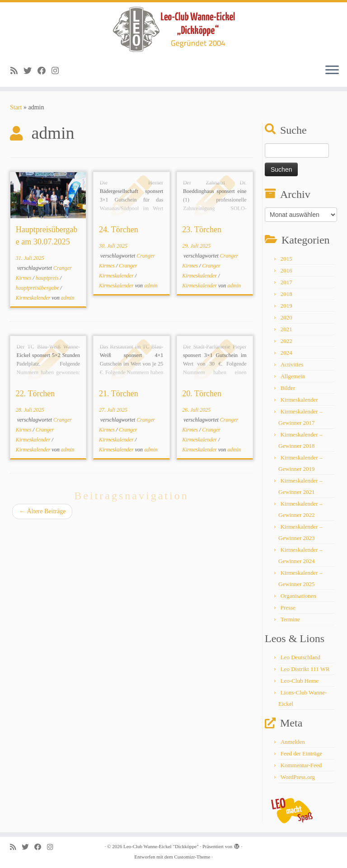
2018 (286, 294)
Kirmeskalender (34, 298)
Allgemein (293, 376)
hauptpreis (48, 278)
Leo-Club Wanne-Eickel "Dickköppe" (161, 846)
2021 (286, 329)
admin (68, 298)
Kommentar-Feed (301, 765)
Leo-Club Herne (300, 681)
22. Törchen (35, 394)
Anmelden (293, 742)
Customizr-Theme (192, 857)
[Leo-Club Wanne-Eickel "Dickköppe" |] (173, 29)
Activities (292, 364)
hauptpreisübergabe (38, 288)
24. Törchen (119, 230)
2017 (286, 282)
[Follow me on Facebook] (45, 71)
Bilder (288, 388)
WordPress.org (298, 777)
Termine (290, 619)
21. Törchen (119, 394)
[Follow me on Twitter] (30, 71)
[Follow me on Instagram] (58, 71)
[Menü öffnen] (332, 70)
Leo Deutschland (300, 657)
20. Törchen (202, 394)
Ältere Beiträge (42, 511)
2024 (286, 353)
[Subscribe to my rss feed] (17, 71)
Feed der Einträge (301, 753)
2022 (286, 341)
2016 (286, 270)
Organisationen (298, 596)
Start (16, 107)
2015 (286, 259)
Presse (288, 608)
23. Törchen (202, 230)
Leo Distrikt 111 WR (305, 669)
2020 (286, 317)
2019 (286, 306)
